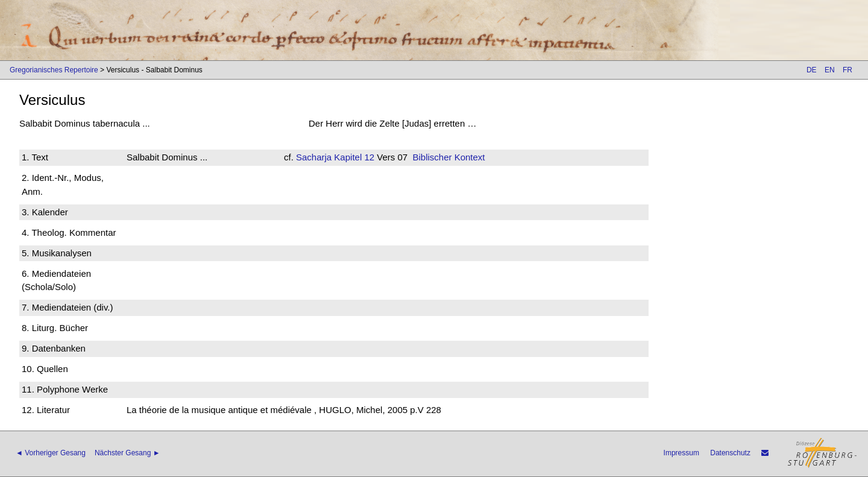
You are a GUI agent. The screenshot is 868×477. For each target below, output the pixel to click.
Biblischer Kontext (448, 157)
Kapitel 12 (353, 157)
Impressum (681, 453)
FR (848, 70)
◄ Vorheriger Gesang (51, 453)
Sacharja (314, 157)
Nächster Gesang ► (127, 453)
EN (830, 70)
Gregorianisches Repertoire (54, 70)
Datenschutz (730, 453)
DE (812, 70)
